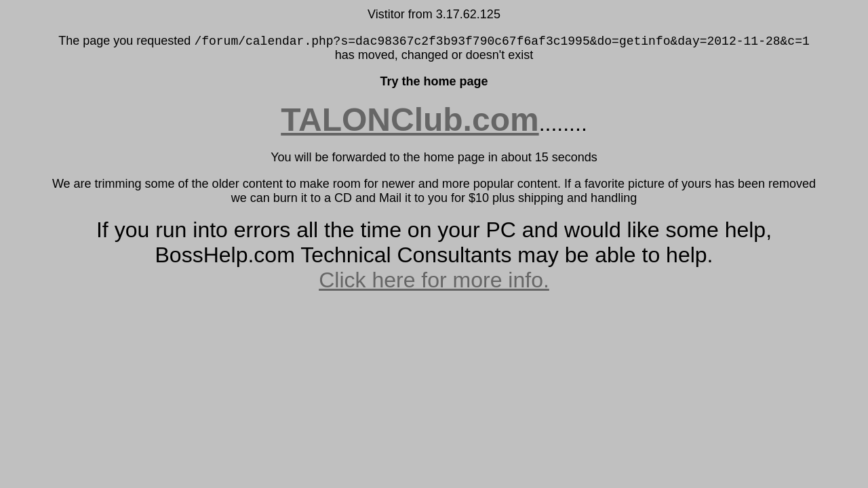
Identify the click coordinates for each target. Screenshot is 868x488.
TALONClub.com (410, 120)
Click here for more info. (434, 280)
